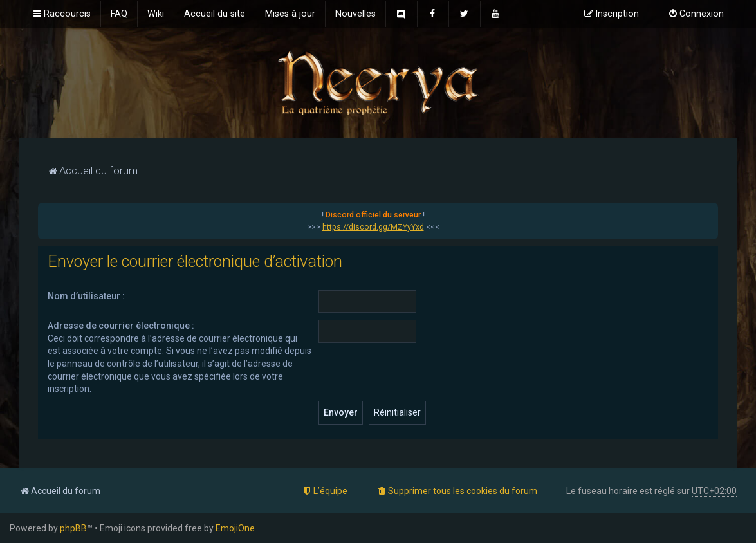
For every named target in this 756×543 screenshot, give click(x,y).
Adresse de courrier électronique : (121, 326)
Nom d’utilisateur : (86, 296)
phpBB (73, 528)
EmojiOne (235, 528)
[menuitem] (119, 14)
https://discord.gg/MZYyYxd (373, 227)
